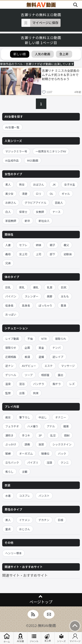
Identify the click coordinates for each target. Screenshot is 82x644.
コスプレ (25, 496)
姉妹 (39, 245)
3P (40, 435)
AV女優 (20, 638)
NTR (44, 339)
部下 (52, 254)
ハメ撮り (33, 426)
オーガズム (26, 453)
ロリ (39, 194)
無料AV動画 (47, 625)
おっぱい (11, 314)
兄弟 (8, 263)
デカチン (44, 520)
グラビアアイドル (36, 203)
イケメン (25, 520)
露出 (60, 375)
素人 (8, 184)
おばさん (38, 184)
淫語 (49, 462)
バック (62, 453)
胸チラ (57, 384)
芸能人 (59, 203)
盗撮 (41, 357)
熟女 (22, 184)
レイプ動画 (12, 339)
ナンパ (57, 348)
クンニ (65, 462)
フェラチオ (12, 426)
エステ (49, 366)
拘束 (36, 393)
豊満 (63, 305)
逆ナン (9, 366)
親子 (52, 245)
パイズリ (33, 462)
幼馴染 (68, 254)
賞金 (41, 348)
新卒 (27, 221)
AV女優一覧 (12, 127)
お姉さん (11, 203)
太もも (65, 296)
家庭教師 (11, 221)
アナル (51, 426)
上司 (39, 254)
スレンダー (32, 296)
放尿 (41, 444)
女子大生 (70, 184)
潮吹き (9, 435)
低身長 (9, 305)
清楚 (25, 194)
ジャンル (34, 638)
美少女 (9, 194)
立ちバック (12, 462)
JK (54, 184)
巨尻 (64, 287)
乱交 (53, 435)
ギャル (66, 194)
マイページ (75, 638)
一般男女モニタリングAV (51, 151)
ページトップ (41, 602)
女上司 (23, 254)
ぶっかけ (11, 444)
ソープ (29, 375)
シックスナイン (62, 444)
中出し (43, 417)
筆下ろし (25, 417)
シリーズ (61, 638)
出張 (22, 393)
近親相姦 (11, 357)
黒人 (8, 520)
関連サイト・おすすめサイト (25, 575)
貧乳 (22, 287)
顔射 (67, 435)
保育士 (23, 212)
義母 (8, 254)
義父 (66, 245)
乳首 (50, 287)
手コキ (26, 435)
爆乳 (36, 287)
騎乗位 (45, 453)
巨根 (60, 520)
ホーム (7, 638)
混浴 (22, 384)
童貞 (8, 529)
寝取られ (61, 339)
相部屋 (45, 375)
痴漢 (27, 357)
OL (51, 194)
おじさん (25, 529)
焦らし (9, 472)
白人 (8, 212)
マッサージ (68, 366)
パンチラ (39, 384)
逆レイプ (58, 357)
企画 (27, 348)
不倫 (30, 339)
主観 (25, 472)
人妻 (8, 245)
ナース (57, 212)
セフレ (23, 245)
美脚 (50, 296)
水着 (8, 496)
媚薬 (66, 426)
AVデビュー (29, 366)
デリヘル (11, 375)
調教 (27, 444)
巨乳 (8, 287)
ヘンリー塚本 (13, 553)
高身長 (26, 305)
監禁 (8, 393)
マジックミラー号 (16, 151)
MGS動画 (33, 160)
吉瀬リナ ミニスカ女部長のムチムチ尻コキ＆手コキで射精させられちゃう (61, 75)
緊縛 (8, 453)
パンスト (44, 496)
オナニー (61, 417)
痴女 (8, 417)
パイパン (11, 296)
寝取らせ (11, 348)
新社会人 (44, 221)
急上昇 (48, 638)
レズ (72, 384)
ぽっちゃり (45, 305)
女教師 (40, 212)
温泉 (8, 384)
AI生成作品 (12, 160)
